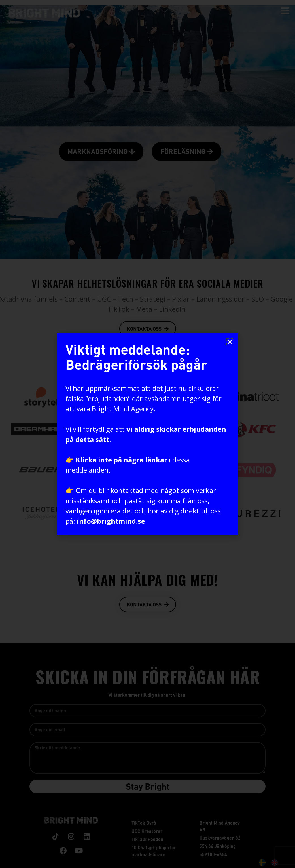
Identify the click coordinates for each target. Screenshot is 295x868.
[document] (147, 434)
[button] (230, 342)
